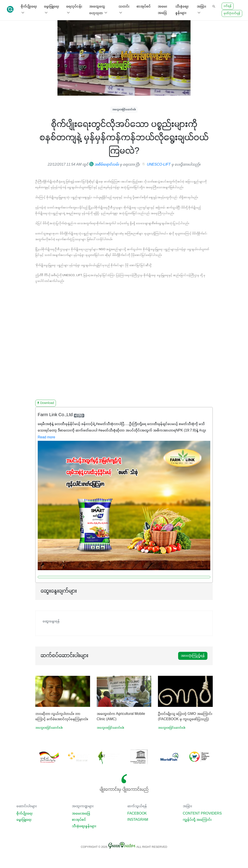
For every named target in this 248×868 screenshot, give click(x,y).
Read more (46, 437)
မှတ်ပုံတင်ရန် (232, 13)
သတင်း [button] (124, 10)
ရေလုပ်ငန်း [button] (74, 10)
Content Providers (202, 814)
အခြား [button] (201, 10)
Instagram (138, 820)
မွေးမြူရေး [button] (51, 10)
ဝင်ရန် (228, 6)
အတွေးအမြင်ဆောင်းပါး (124, 110)
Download (46, 403)
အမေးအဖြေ (162, 10)
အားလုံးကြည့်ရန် (193, 656)
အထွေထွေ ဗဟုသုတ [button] (99, 10)
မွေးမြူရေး (24, 820)
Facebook (137, 814)
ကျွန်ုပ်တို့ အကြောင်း (197, 820)
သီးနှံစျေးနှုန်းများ (182, 10)
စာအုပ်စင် (144, 7)
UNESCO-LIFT (156, 165)
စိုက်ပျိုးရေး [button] (29, 10)
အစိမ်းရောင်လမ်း (104, 165)
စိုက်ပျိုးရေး (25, 814)
